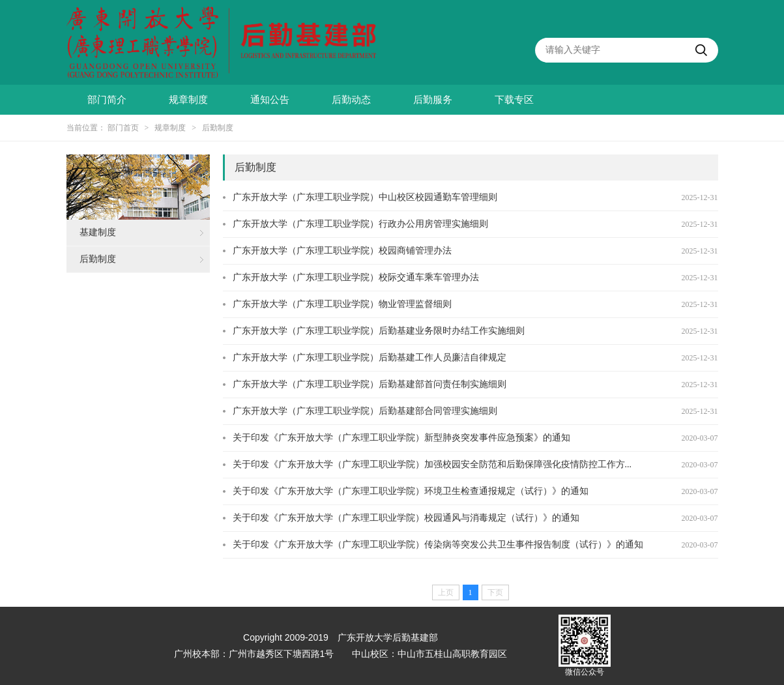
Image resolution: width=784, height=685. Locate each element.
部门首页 (123, 128)
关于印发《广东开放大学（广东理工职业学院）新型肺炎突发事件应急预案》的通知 (401, 438)
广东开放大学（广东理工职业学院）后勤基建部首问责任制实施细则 (370, 384)
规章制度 (188, 100)
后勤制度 (218, 128)
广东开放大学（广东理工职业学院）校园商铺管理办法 (342, 251)
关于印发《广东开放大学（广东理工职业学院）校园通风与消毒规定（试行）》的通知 (406, 518)
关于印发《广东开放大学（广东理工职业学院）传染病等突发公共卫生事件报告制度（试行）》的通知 (438, 545)
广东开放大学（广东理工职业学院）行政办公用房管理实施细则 (360, 224)
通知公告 (270, 100)
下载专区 (514, 100)
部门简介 (107, 100)
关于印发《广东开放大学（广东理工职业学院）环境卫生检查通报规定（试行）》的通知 (411, 491)
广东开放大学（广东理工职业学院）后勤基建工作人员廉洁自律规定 (370, 357)
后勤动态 (351, 100)
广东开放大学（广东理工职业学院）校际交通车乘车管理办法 (356, 277)
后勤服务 (433, 100)
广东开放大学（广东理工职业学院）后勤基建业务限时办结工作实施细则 (379, 331)
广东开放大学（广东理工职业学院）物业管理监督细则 (342, 304)
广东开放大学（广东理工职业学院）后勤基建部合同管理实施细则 (365, 411)
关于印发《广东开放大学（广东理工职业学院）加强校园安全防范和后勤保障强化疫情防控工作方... (432, 464)
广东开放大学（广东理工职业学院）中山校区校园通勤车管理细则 (365, 197)
